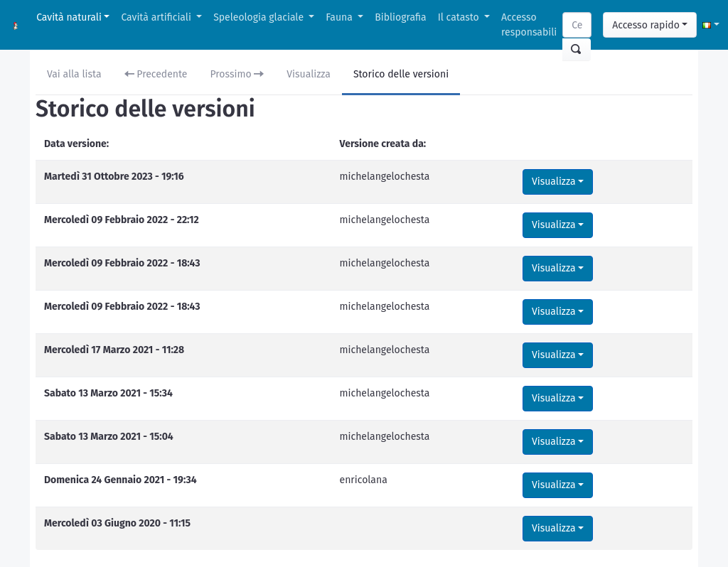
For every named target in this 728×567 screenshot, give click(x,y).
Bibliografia (400, 17)
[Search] (577, 25)
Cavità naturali (69, 17)
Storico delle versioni (401, 74)
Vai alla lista (74, 74)
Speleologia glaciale (260, 17)
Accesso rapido (646, 25)
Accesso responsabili (529, 25)
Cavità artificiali (157, 17)
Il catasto (460, 17)
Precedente (156, 74)
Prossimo (237, 74)
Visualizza (309, 74)
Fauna (340, 17)
